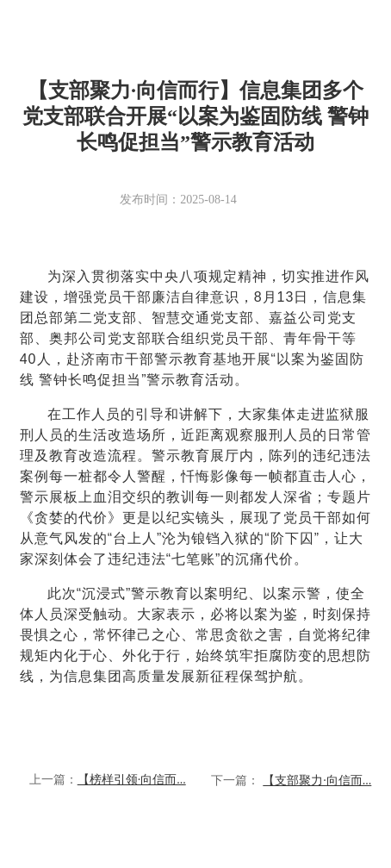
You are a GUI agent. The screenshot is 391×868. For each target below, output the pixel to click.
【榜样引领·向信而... (132, 780)
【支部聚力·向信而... (317, 781)
